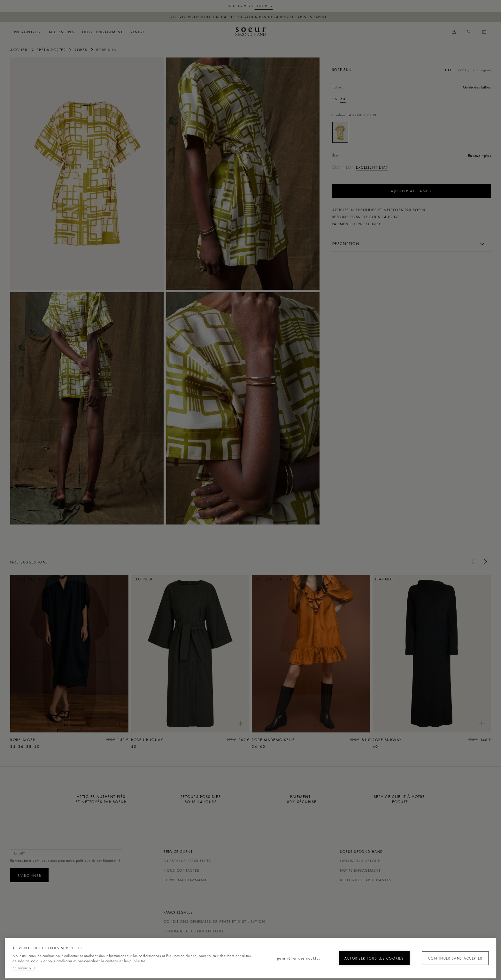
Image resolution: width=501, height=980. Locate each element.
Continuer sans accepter (452, 958)
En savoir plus (24, 968)
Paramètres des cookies (282, 958)
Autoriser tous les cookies (367, 958)
